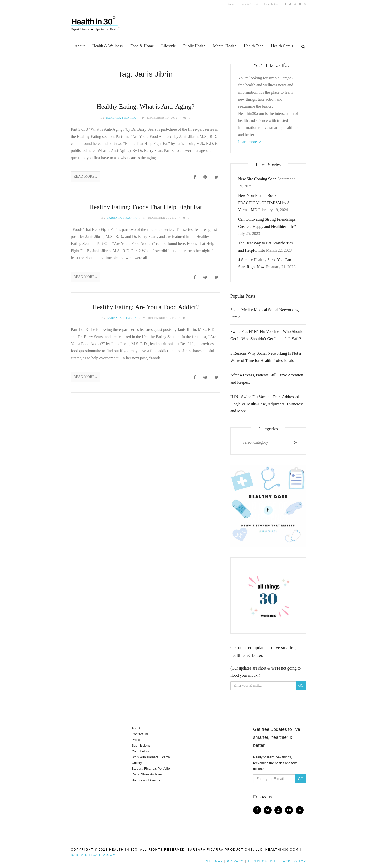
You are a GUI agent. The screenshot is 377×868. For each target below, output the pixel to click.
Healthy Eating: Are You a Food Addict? (145, 307)
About (80, 46)
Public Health (195, 46)
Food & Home (142, 46)
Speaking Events (250, 4)
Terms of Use (262, 861)
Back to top (293, 861)
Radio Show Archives (147, 774)
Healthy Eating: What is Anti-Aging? (146, 107)
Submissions (141, 745)
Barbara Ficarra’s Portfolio (151, 769)
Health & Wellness (108, 46)
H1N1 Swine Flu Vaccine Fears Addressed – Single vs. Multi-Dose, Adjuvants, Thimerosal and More (267, 404)
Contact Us (140, 734)
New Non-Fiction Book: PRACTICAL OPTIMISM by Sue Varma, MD (266, 203)
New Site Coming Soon (257, 179)
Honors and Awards (146, 780)
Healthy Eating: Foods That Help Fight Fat (145, 207)
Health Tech (254, 46)
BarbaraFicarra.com (93, 855)
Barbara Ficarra (121, 118)
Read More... (85, 177)
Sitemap (215, 861)
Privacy (235, 861)
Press (136, 740)
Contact (231, 4)
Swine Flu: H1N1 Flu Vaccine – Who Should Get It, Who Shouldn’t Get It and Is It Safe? (267, 335)
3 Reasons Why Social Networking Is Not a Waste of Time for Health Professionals (266, 357)
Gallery (137, 763)
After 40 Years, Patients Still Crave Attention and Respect (267, 379)
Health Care (281, 46)
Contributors (271, 4)
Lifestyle (169, 46)
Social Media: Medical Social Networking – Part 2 (266, 313)
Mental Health (225, 46)
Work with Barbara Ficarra (151, 757)
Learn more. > (250, 142)
